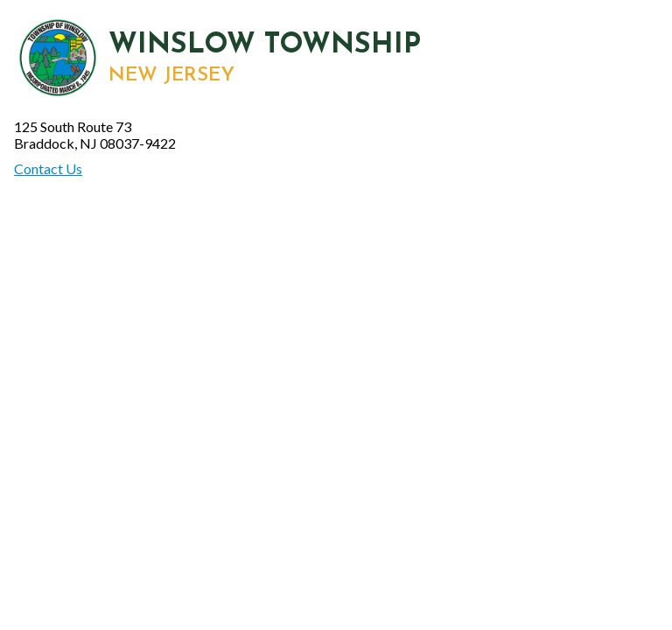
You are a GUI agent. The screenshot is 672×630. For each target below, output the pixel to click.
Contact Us (48, 168)
